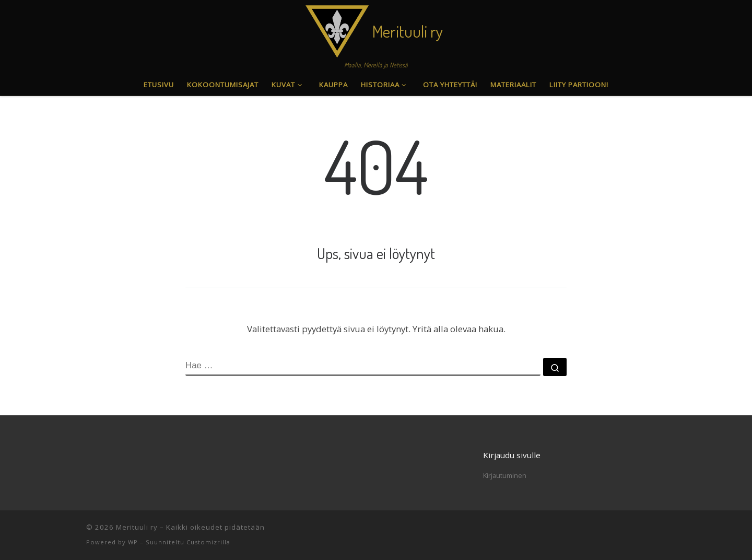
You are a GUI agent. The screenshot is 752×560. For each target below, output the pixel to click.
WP (133, 542)
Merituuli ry (137, 527)
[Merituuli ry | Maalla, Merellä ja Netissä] (337, 28)
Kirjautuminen (505, 475)
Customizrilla (208, 542)
